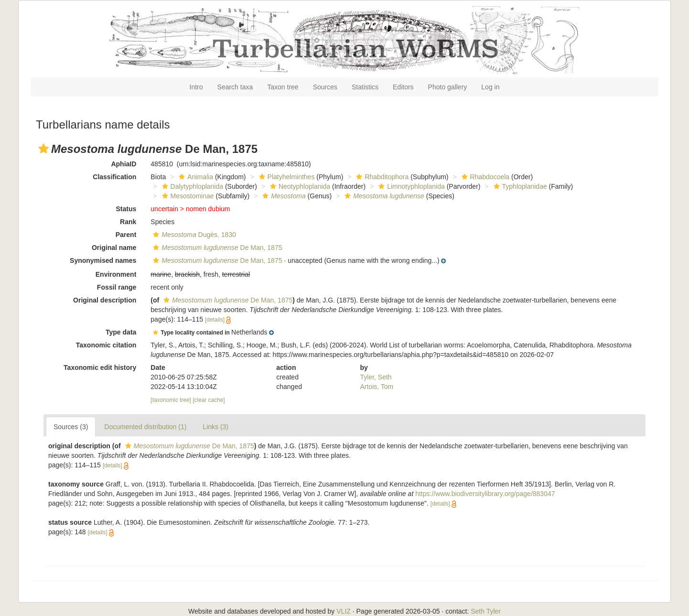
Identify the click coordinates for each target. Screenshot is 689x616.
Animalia (195, 177)
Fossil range (117, 287)
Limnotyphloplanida (410, 186)
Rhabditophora (381, 177)
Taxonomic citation (106, 345)
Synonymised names (103, 260)
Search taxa (235, 87)
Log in (490, 87)
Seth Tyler (486, 611)
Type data (121, 332)
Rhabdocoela (484, 177)
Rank (128, 222)
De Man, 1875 (216, 248)
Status (126, 209)
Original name (114, 248)
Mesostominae (187, 196)
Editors (403, 87)
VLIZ (344, 611)
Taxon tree (283, 87)
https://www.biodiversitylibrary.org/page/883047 (485, 494)
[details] (215, 320)
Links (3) (215, 427)
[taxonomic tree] (171, 400)
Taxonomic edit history (100, 367)
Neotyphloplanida (299, 186)
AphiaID (124, 164)
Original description (105, 300)
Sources (325, 87)
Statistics (365, 87)
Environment (116, 274)
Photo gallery (448, 87)
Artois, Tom (377, 387)
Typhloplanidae (519, 186)
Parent (126, 235)
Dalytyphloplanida (192, 186)
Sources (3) (71, 427)
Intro (196, 87)
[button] (43, 149)
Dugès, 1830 (193, 235)
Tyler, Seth (376, 377)
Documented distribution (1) (145, 427)
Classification (114, 177)
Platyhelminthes (286, 177)
